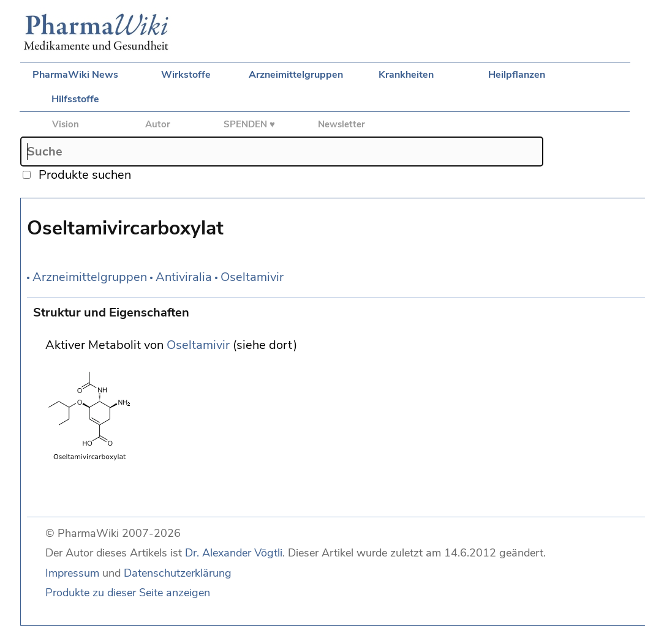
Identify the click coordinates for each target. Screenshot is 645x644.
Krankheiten (406, 75)
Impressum (72, 573)
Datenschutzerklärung (178, 573)
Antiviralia (184, 277)
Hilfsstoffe (75, 99)
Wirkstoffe (186, 75)
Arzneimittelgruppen (296, 75)
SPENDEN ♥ (249, 124)
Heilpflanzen (517, 75)
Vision (66, 124)
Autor (158, 124)
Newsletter (341, 124)
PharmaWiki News (75, 75)
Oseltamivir (252, 277)
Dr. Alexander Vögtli (234, 553)
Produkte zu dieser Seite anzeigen (128, 593)
